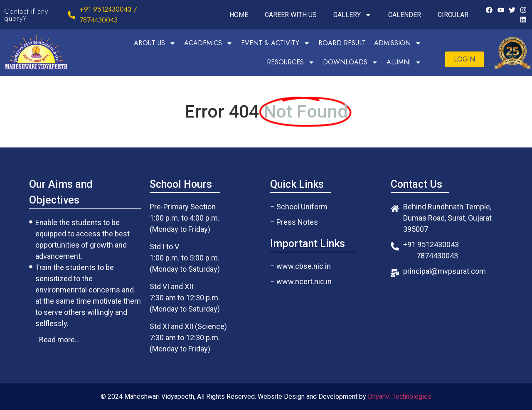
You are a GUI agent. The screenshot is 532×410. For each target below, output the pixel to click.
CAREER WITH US (291, 15)
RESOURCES (291, 62)
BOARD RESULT (342, 43)
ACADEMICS (208, 43)
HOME (239, 15)
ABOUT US (155, 43)
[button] (464, 59)
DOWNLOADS (351, 62)
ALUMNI (404, 62)
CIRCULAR (453, 15)
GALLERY (352, 15)
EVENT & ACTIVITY (276, 43)
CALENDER (405, 15)
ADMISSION (398, 43)
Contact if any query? (26, 15)
